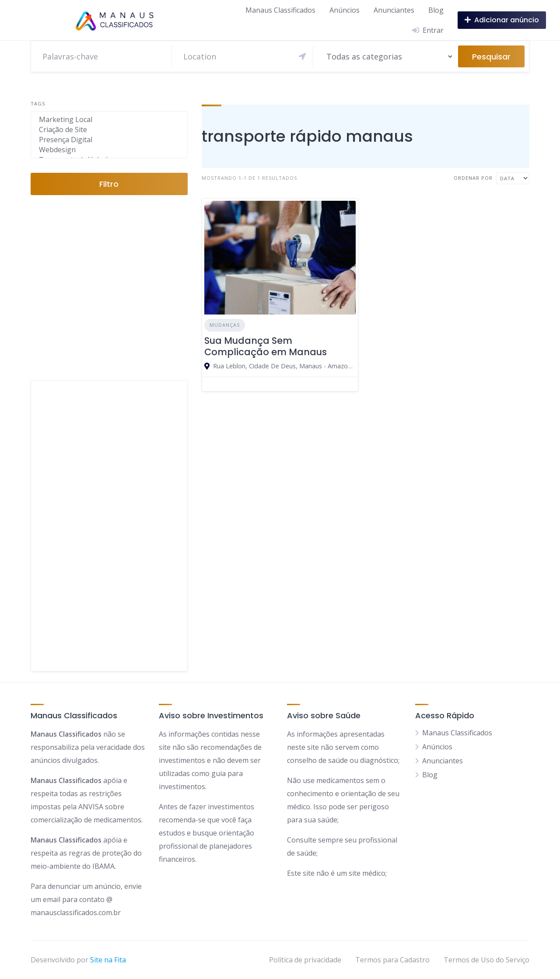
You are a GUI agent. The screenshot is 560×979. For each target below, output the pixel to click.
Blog (436, 10)
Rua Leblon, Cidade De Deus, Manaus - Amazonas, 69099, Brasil (285, 366)
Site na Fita (108, 960)
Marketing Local (109, 120)
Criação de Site (109, 130)
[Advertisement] (109, 526)
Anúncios (345, 10)
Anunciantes (394, 10)
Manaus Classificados (280, 10)
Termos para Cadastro (392, 960)
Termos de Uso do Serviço (486, 960)
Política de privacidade (305, 960)
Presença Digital (109, 140)
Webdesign (109, 150)
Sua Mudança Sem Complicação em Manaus (266, 346)
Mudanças (225, 325)
